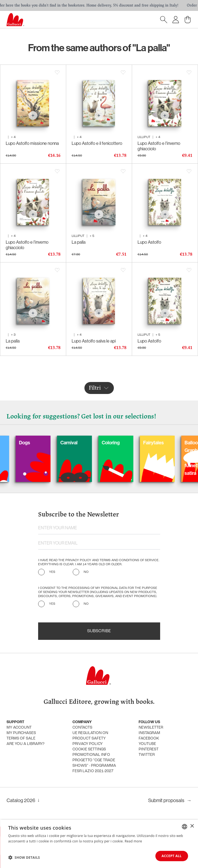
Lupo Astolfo (149, 242)
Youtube (147, 744)
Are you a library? (25, 744)
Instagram (149, 733)
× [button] (192, 826)
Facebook (149, 739)
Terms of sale (21, 739)
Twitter (147, 755)
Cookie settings (89, 749)
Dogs (33, 443)
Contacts (82, 728)
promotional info (91, 755)
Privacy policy (88, 744)
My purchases (21, 733)
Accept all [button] (172, 856)
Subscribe (99, 631)
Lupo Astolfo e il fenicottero (97, 143)
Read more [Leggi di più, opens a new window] (133, 841)
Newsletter (151, 728)
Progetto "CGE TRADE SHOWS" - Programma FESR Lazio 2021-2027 (94, 766)
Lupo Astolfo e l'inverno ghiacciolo (159, 146)
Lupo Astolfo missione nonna (32, 143)
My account (19, 728)
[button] (24, 857)
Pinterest (149, 749)
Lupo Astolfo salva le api (94, 341)
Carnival (77, 443)
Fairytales (162, 443)
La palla (79, 242)
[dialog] (99, 844)
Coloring (119, 443)
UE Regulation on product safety (90, 736)
